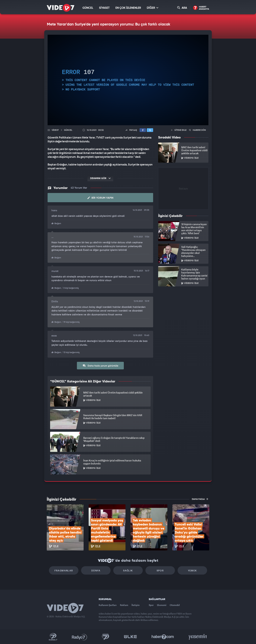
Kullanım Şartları (108, 605)
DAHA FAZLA (200, 499)
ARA (182, 8)
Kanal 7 (53, 637)
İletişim (136, 605)
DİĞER (153, 8)
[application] (128, 80)
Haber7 (163, 637)
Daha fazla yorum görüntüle (100, 366)
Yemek (192, 570)
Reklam (124, 605)
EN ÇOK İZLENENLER (128, 8)
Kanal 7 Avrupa (106, 637)
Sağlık (128, 570)
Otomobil (175, 605)
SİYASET (104, 8)
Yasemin (198, 637)
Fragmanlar (64, 570)
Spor (160, 570)
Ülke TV (130, 637)
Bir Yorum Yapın (100, 198)
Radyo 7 (79, 637)
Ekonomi (162, 605)
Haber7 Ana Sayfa (201, 8)
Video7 (55, 130)
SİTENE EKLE (179, 130)
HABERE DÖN (197, 130)
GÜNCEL (88, 8)
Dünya (96, 570)
